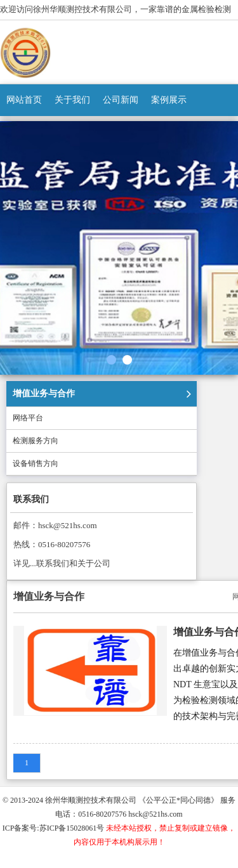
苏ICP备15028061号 (72, 828)
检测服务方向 (36, 441)
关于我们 (72, 100)
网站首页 (24, 100)
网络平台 (28, 418)
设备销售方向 (36, 463)
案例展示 (169, 100)
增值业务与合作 (44, 393)
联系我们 (31, 499)
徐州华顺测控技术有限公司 (91, 800)
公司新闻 (121, 100)
